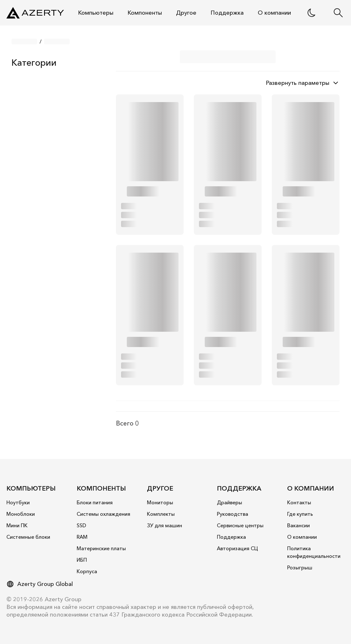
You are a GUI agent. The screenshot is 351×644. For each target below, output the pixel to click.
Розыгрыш (300, 567)
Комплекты (161, 514)
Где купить (300, 514)
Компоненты (145, 13)
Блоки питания (95, 502)
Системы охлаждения (103, 514)
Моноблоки (21, 514)
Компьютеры (96, 13)
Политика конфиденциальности (314, 552)
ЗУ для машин (164, 525)
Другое (186, 13)
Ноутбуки (18, 502)
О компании (274, 13)
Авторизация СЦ (237, 548)
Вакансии (298, 525)
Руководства (233, 514)
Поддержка (227, 13)
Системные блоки (28, 537)
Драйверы (229, 502)
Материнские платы (101, 548)
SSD (81, 525)
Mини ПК (17, 525)
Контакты (299, 502)
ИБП (82, 560)
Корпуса (87, 571)
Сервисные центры (240, 525)
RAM (82, 537)
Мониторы (160, 502)
